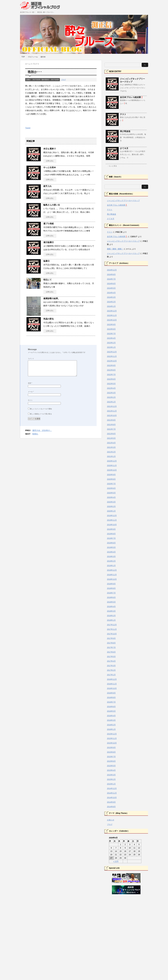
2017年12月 (112, 625)
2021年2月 (111, 452)
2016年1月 (111, 729)
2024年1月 (111, 306)
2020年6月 (111, 488)
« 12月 (116, 861)
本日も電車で (50, 149)
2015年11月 (112, 738)
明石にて (48, 280)
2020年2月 (111, 506)
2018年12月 (112, 570)
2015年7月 (111, 757)
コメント (31, 359)
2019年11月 (112, 520)
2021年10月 (112, 415)
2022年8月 (111, 370)
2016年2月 (111, 725)
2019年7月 (111, 538)
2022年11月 (112, 356)
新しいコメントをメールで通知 (41, 409)
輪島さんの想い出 (52, 205)
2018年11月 (112, 575)
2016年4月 (111, 716)
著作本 (43, 57)
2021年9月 (111, 420)
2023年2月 (111, 343)
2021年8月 (111, 425)
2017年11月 (112, 629)
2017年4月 (111, 661)
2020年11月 (112, 466)
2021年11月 (112, 411)
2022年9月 (111, 365)
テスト (123, 114)
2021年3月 (111, 447)
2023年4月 (111, 338)
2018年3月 (111, 611)
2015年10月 (112, 743)
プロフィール (33, 57)
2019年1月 (111, 566)
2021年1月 (111, 456)
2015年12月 (112, 734)
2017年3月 (111, 666)
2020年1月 (111, 511)
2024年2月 (111, 302)
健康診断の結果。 (52, 298)
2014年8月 (111, 807)
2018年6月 (111, 597)
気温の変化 (49, 319)
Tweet (28, 128)
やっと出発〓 (50, 167)
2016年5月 (111, 711)
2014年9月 (111, 802)
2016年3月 (111, 720)
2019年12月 (112, 516)
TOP (23, 57)
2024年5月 (111, 288)
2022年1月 (111, 402)
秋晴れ (35, 434)
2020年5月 (111, 493)
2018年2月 (111, 616)
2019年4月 (111, 552)
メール (31, 392)
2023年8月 (111, 329)
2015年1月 (111, 784)
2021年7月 (111, 429)
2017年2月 (111, 670)
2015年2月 (111, 779)
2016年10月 (112, 688)
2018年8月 (111, 588)
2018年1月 (111, 620)
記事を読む (50, 161)
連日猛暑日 (49, 242)
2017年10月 (112, 634)
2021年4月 (111, 443)
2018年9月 (111, 584)
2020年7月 (111, 484)
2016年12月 (112, 679)
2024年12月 (112, 270)
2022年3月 (111, 393)
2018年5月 (111, 602)
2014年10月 (112, 798)
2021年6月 (111, 434)
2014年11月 (112, 793)
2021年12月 (112, 406)
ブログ (63, 80)
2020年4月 (111, 497)
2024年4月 (111, 293)
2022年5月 (111, 384)
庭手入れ (48, 186)
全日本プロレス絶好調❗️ (132, 97)
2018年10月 (112, 579)
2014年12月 (112, 788)
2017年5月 (111, 657)
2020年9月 (111, 475)
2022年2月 (111, 397)
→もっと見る (112, 166)
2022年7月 (111, 375)
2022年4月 (111, 388)
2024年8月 (111, 274)
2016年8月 (111, 697)
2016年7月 (111, 702)
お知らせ (111, 820)
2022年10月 (112, 361)
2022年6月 (111, 379)
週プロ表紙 (49, 224)
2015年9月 (111, 748)
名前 (30, 383)
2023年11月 (112, 315)
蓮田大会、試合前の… (42, 430)
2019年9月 (111, 529)
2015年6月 (111, 761)
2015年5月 (111, 766)
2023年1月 (111, 347)
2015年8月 (111, 752)
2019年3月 (111, 556)
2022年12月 (112, 352)
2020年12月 (112, 461)
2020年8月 (111, 479)
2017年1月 (111, 675)
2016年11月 (112, 684)
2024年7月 (111, 279)
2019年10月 (112, 525)
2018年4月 (111, 607)
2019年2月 (111, 561)
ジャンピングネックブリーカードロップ (123, 201)
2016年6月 (111, 707)
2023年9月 (111, 325)
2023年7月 (111, 334)
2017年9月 (111, 638)
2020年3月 (111, 502)
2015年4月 (111, 770)
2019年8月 (111, 534)
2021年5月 (111, 438)
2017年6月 (111, 652)
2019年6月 (111, 543)
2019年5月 (111, 547)
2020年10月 (112, 470)
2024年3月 (111, 297)
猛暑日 (46, 261)
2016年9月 (111, 693)
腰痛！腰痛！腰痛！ (115, 249)
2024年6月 (111, 284)
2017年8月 (111, 643)
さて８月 (124, 148)
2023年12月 (112, 311)
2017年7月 (111, 647)
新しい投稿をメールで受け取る (41, 414)
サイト (30, 400)
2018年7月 (111, 593)
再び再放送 (125, 131)
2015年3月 (111, 775)
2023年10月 (112, 320)
